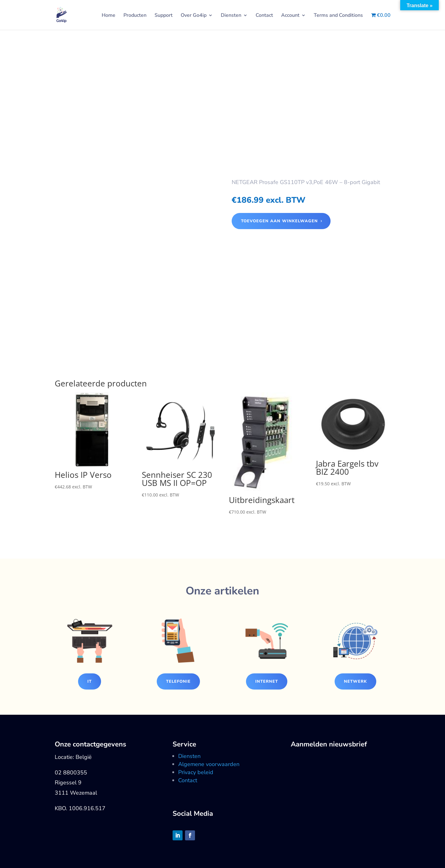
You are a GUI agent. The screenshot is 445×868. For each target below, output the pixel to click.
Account (290, 16)
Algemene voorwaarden (209, 764)
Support (164, 16)
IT (90, 681)
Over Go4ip (194, 16)
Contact (264, 16)
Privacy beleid (196, 772)
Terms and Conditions (338, 16)
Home (109, 16)
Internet (267, 681)
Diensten (231, 16)
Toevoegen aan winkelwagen (279, 221)
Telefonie (178, 681)
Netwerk (355, 681)
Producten (135, 16)
